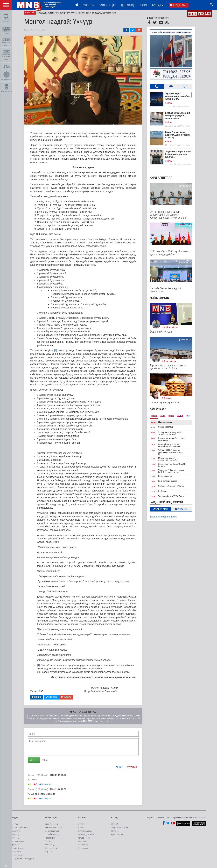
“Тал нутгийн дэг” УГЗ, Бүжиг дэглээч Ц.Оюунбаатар (176, 500)
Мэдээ (15, 820)
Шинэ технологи (51, 827)
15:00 (158, 484)
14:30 (158, 479)
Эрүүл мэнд (50, 847)
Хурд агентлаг (166, 180)
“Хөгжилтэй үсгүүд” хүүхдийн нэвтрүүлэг (176, 442)
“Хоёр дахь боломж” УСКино (176, 489)
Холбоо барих (84, 841)
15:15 (158, 489)
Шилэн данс (83, 851)
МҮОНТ (81, 830)
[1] (100, 293)
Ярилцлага (16, 847)
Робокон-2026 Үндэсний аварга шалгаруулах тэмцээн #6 (176, 455)
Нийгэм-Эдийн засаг (20, 830)
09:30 (158, 441)
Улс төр (89, 5)
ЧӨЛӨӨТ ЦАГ (108, 5)
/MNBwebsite (187, 512)
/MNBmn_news (165, 512)
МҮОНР (81, 827)
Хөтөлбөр (163, 412)
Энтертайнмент (18, 851)
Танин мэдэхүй (51, 851)
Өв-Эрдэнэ (167, 494)
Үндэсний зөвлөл (85, 834)
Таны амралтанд (52, 834)
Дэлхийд (127, 5)
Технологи (15, 834)
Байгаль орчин (18, 844)
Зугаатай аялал (169, 479)
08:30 (158, 435)
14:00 (158, 473)
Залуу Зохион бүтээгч (120, 830)
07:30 (158, 430)
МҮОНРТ (82, 820)
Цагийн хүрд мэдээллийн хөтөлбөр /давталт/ (174, 436)
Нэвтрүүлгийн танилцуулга (23, 861)
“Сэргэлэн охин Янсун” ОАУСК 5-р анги (176, 468)
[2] (60, 353)
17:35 (158, 499)
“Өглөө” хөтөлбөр (170, 430)
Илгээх (39, 763)
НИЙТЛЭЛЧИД (164, 300)
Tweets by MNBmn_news (168, 519)
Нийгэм (174, 106)
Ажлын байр (83, 847)
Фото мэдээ (16, 841)
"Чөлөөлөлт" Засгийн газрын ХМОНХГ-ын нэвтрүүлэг (176, 474)
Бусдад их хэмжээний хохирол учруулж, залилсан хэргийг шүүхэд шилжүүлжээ (82, 15)
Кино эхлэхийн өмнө (172, 484)
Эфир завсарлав (170, 425)
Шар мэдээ (49, 854)
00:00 (158, 425)
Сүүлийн (137, 770)
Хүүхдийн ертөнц (52, 837)
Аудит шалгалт (117, 837)
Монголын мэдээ (6, 42)
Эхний (124, 770)
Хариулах (50, 787)
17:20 (158, 494)
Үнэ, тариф (82, 844)
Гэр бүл (48, 844)
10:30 (158, 453)
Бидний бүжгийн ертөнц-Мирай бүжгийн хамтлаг (174, 448)
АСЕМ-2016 (16, 854)
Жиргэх (56, 700)
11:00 (158, 461)
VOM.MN (115, 827)
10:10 (158, 447)
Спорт (143, 5)
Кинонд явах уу (18, 858)
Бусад (158, 5)
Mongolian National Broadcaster (105, 694)
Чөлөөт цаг (51, 820)
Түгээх (42, 700)
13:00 (158, 467)
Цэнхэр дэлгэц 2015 (53, 830)
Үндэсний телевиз (6, 31)
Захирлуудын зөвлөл (87, 837)
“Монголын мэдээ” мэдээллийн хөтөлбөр (173, 462)
